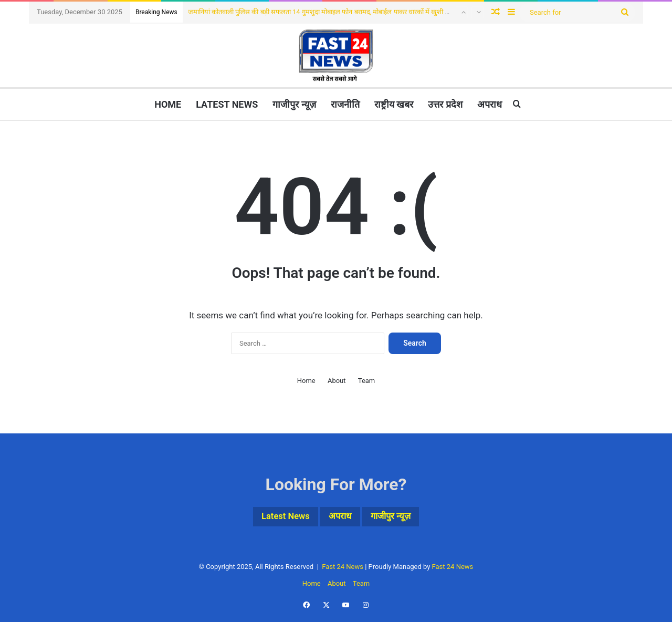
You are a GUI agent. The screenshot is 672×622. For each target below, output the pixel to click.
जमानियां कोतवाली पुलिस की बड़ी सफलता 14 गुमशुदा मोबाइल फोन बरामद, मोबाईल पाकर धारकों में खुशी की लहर (326, 12)
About (337, 381)
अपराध (490, 104)
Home (168, 104)
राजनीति (345, 104)
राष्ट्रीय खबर (394, 104)
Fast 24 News (343, 569)
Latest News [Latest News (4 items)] (277, 518)
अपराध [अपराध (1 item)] (340, 518)
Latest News (227, 104)
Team (367, 381)
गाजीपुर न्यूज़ (294, 104)
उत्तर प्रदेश (445, 104)
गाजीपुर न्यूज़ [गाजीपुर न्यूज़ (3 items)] (399, 518)
